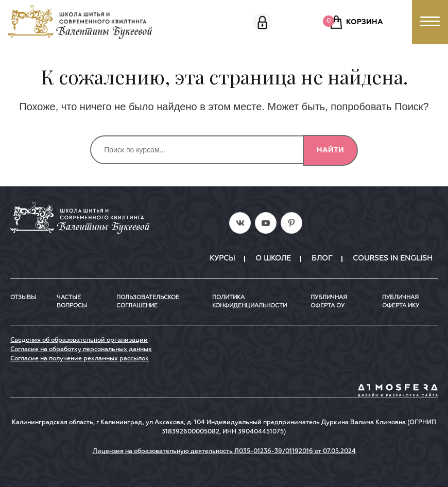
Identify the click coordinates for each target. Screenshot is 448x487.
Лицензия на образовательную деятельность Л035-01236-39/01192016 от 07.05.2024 (224, 451)
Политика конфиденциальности (249, 302)
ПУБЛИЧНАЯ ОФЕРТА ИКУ (401, 302)
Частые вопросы (72, 302)
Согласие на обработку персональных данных (81, 350)
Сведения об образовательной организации (79, 340)
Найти (330, 150)
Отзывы (23, 297)
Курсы (222, 258)
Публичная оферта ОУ (329, 302)
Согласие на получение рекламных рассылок (80, 359)
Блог (322, 258)
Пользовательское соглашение (148, 302)
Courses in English (393, 258)
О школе (273, 258)
